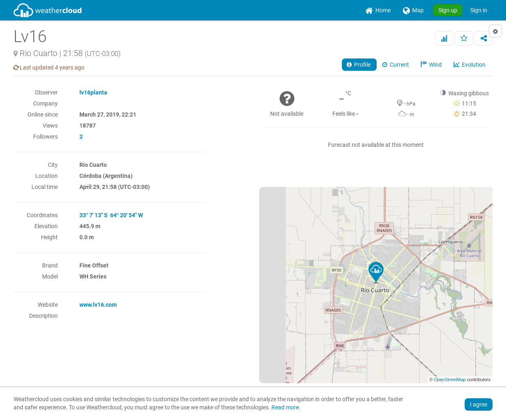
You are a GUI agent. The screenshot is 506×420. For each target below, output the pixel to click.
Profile (359, 65)
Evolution (470, 65)
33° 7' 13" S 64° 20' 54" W (111, 215)
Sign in (479, 10)
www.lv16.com (98, 305)
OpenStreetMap (450, 380)
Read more (285, 408)
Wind (432, 65)
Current (396, 65)
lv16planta (93, 92)
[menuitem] (378, 10)
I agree (479, 404)
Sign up (448, 10)
